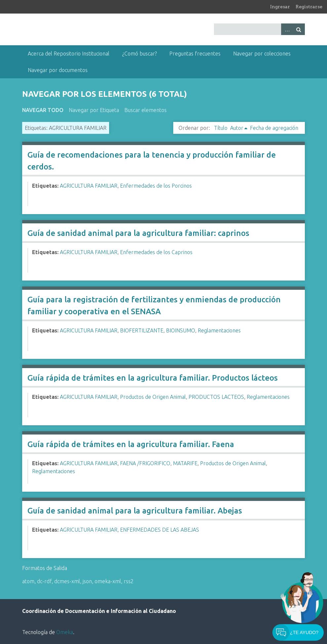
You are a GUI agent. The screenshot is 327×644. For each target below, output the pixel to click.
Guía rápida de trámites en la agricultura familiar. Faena (131, 444)
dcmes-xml (67, 581)
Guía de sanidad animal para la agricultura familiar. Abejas (135, 511)
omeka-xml (108, 581)
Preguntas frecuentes (195, 54)
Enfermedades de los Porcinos (156, 186)
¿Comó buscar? (139, 54)
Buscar (299, 29)
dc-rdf (44, 581)
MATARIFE (185, 463)
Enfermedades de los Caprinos (156, 252)
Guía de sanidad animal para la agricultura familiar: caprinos (138, 233)
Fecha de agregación (274, 128)
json (87, 581)
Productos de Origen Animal (153, 397)
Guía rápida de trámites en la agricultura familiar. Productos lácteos (153, 378)
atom (28, 581)
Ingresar (280, 7)
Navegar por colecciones (262, 54)
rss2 (129, 581)
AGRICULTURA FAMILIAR (89, 186)
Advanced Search (287, 29)
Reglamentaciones (219, 330)
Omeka (65, 632)
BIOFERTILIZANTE (142, 330)
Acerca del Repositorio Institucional (69, 54)
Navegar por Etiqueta (94, 110)
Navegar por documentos (58, 70)
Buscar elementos (145, 110)
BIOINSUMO (181, 330)
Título (221, 128)
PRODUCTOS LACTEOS (216, 397)
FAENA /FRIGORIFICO (145, 463)
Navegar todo (43, 110)
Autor (237, 128)
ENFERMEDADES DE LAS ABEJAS (160, 530)
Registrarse (309, 7)
